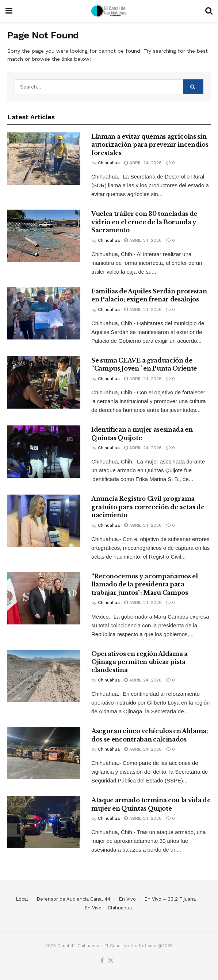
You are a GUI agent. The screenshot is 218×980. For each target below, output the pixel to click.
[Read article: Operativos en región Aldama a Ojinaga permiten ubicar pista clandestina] (44, 676)
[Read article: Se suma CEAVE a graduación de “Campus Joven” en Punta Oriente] (44, 382)
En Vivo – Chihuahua (108, 908)
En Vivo (127, 899)
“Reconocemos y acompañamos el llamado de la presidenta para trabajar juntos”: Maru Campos (145, 584)
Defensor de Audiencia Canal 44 (73, 899)
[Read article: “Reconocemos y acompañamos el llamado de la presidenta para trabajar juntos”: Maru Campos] (44, 598)
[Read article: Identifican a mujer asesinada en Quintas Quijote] (44, 452)
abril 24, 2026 (143, 163)
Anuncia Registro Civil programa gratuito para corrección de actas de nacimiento (148, 507)
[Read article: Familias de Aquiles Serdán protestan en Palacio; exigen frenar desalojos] (44, 313)
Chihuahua (109, 163)
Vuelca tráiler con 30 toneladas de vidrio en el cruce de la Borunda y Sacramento (144, 222)
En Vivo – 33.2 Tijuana (170, 899)
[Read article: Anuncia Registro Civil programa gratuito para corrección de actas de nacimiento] (44, 521)
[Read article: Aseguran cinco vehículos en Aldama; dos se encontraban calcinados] (44, 753)
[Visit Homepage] (109, 11)
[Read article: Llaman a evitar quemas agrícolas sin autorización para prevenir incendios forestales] (44, 159)
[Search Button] (209, 11)
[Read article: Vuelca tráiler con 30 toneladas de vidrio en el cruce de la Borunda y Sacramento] (44, 236)
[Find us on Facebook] (102, 961)
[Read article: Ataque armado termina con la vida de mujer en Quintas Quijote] (44, 822)
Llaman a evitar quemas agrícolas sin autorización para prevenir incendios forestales (150, 145)
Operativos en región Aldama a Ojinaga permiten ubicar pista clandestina (139, 662)
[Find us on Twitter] (111, 961)
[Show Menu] (9, 11)
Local (22, 899)
